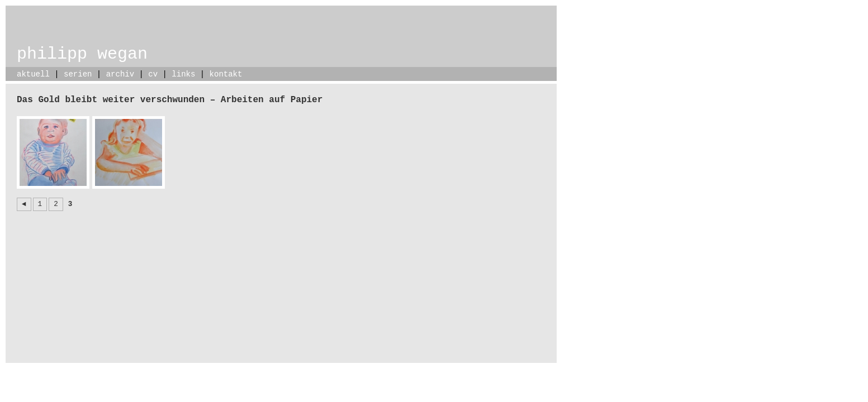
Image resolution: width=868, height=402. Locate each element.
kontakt (226, 74)
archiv (120, 74)
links (183, 74)
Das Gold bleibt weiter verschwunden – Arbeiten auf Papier (170, 100)
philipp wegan (82, 54)
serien (78, 74)
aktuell (33, 74)
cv (153, 74)
